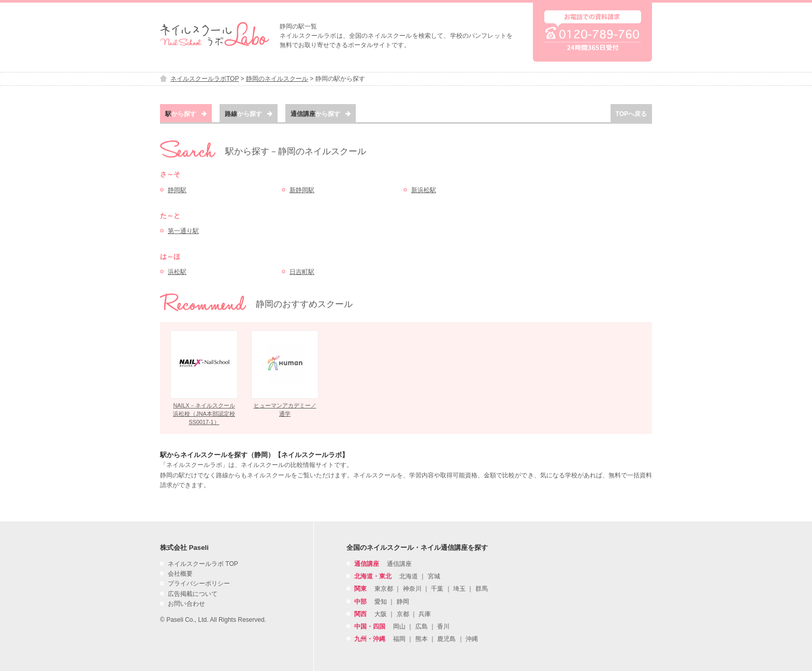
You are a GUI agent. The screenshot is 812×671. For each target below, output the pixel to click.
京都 (403, 614)
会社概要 (180, 574)
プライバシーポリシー (199, 584)
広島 (422, 626)
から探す (186, 114)
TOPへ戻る (631, 114)
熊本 (422, 639)
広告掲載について (193, 594)
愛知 (381, 602)
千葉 (437, 589)
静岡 (403, 602)
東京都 (384, 589)
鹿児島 (446, 639)
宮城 (434, 576)
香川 (443, 626)
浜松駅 (177, 272)
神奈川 (412, 589)
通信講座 (399, 564)
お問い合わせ (186, 604)
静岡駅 (177, 190)
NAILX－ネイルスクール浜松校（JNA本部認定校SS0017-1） (204, 414)
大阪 (381, 614)
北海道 (409, 576)
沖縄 (472, 639)
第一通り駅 (183, 231)
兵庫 (425, 614)
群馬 (482, 589)
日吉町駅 (302, 272)
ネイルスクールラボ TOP (203, 564)
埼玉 (459, 589)
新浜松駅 (424, 190)
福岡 (399, 639)
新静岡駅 (302, 190)
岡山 (399, 626)
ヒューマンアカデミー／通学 (285, 410)
